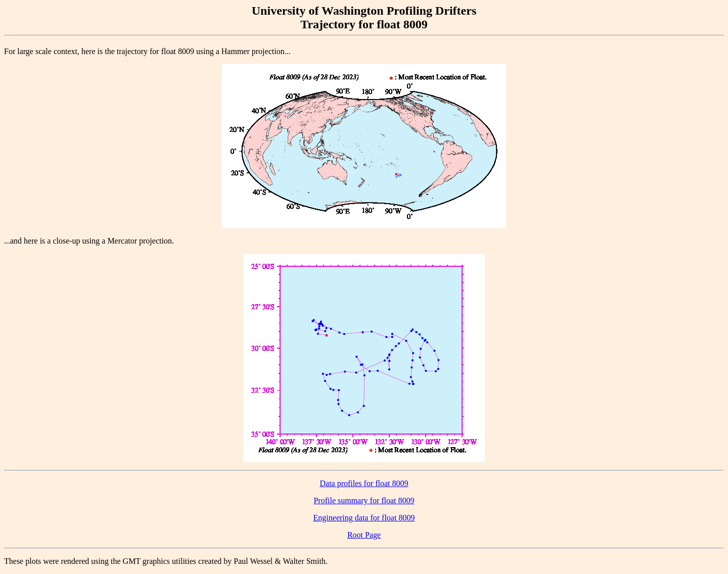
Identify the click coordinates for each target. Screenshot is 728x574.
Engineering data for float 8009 (364, 518)
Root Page (364, 535)
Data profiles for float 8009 (364, 483)
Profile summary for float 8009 (364, 500)
